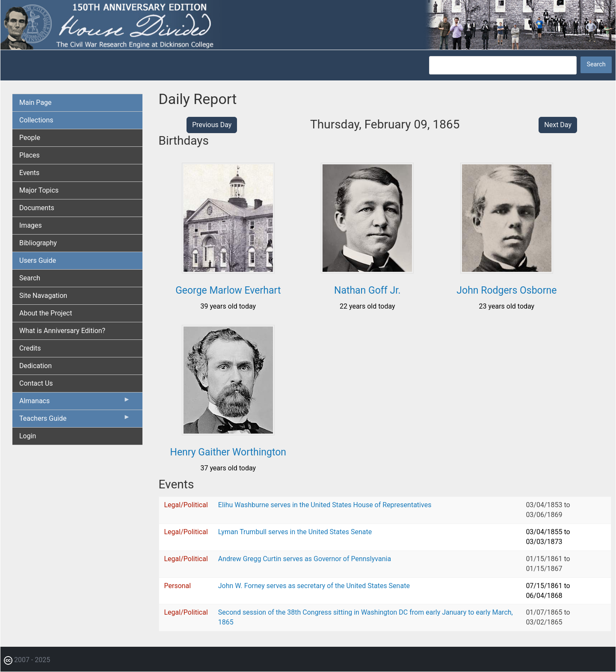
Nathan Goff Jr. (367, 290)
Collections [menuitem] (36, 120)
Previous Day (212, 125)
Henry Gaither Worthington (228, 452)
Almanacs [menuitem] (75, 403)
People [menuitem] (30, 138)
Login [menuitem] (28, 436)
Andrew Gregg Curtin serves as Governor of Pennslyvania (305, 559)
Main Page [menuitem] (36, 103)
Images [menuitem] (31, 225)
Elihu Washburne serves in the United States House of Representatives (325, 505)
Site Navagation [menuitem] (43, 296)
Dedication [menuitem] (36, 366)
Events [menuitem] (29, 173)
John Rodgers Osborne (506, 290)
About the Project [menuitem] (46, 313)
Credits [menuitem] (30, 348)
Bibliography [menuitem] (38, 243)
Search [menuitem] (30, 278)
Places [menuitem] (30, 155)
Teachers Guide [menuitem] (75, 420)
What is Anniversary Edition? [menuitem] (62, 331)
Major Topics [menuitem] (39, 190)
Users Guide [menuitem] (38, 260)
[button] (228, 270)
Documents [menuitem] (37, 208)
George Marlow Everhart (228, 290)
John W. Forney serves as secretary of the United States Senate (314, 586)
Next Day (558, 125)
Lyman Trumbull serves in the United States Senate (295, 532)
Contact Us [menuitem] (36, 383)
